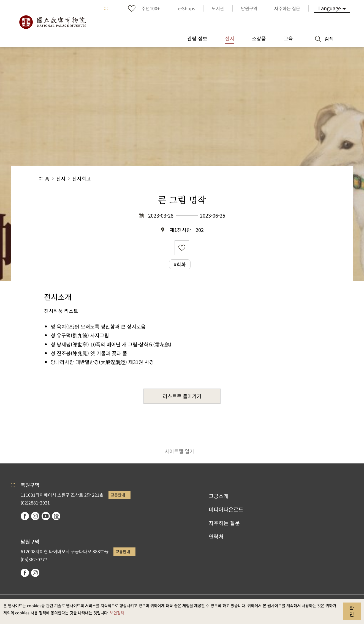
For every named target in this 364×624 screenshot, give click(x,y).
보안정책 (117, 613)
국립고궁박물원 (52, 22)
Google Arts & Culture (56, 516)
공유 (265, 179)
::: (106, 8)
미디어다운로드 (226, 509)
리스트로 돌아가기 (182, 396)
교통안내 (118, 495)
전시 (61, 178)
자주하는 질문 (224, 523)
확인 (352, 611)
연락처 (216, 536)
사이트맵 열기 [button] (179, 451)
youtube (46, 516)
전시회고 (82, 178)
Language (330, 8)
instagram (35, 516)
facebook (25, 516)
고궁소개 (219, 496)
